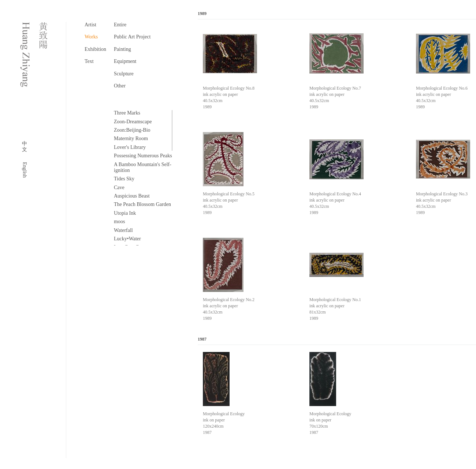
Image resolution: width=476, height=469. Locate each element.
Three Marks (127, 113)
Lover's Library (130, 147)
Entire (120, 25)
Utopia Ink (125, 213)
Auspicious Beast (132, 196)
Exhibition (95, 49)
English (25, 170)
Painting (122, 49)
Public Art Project (132, 37)
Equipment (125, 61)
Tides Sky (124, 179)
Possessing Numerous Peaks (143, 156)
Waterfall (123, 230)
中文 (25, 147)
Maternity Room (131, 138)
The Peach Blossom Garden (142, 204)
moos (119, 222)
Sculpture (124, 74)
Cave (119, 187)
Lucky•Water (127, 239)
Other (120, 86)
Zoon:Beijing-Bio (132, 130)
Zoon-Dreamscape (133, 122)
